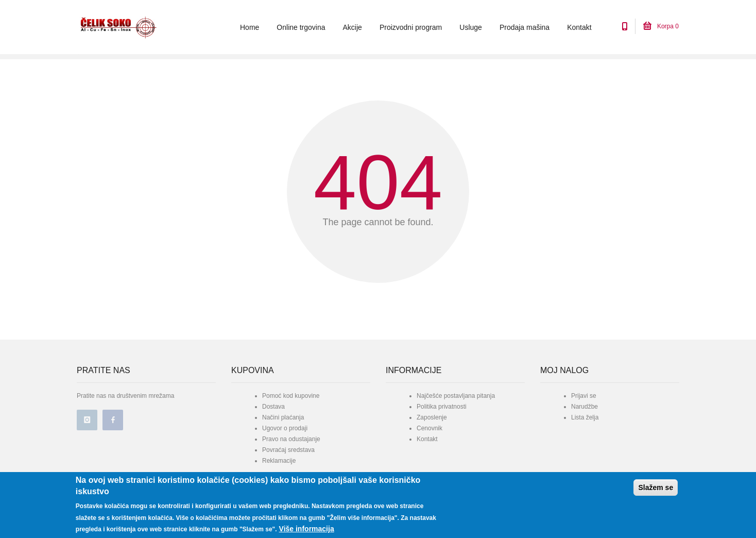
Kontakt (579, 27)
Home (250, 27)
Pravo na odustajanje (291, 439)
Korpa (661, 26)
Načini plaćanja (283, 417)
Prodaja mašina (525, 27)
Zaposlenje (432, 417)
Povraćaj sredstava (288, 450)
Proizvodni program (411, 27)
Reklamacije (279, 461)
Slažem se (656, 487)
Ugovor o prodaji (285, 428)
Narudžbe (585, 407)
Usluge (471, 27)
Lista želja (585, 417)
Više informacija (307, 529)
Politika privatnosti (442, 407)
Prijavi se (584, 396)
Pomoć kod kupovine (291, 396)
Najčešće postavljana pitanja (456, 396)
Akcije (353, 27)
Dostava (273, 407)
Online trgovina (301, 27)
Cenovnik (429, 428)
